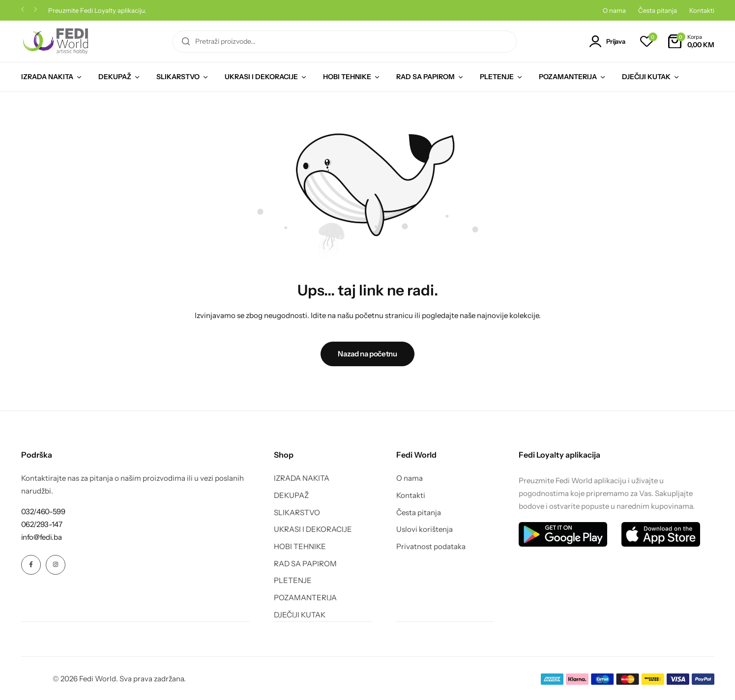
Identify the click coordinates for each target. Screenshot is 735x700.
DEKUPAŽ (115, 77)
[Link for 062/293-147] (42, 524)
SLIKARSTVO (178, 77)
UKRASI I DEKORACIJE (261, 77)
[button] (23, 11)
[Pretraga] (186, 42)
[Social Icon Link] (31, 565)
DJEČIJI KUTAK (646, 77)
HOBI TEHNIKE (347, 77)
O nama (614, 10)
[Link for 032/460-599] (43, 511)
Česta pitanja (658, 10)
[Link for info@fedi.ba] (42, 537)
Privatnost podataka (431, 547)
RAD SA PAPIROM (426, 77)
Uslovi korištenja (425, 529)
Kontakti (702, 10)
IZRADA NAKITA (47, 77)
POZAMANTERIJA (568, 77)
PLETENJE (497, 77)
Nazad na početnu (367, 354)
